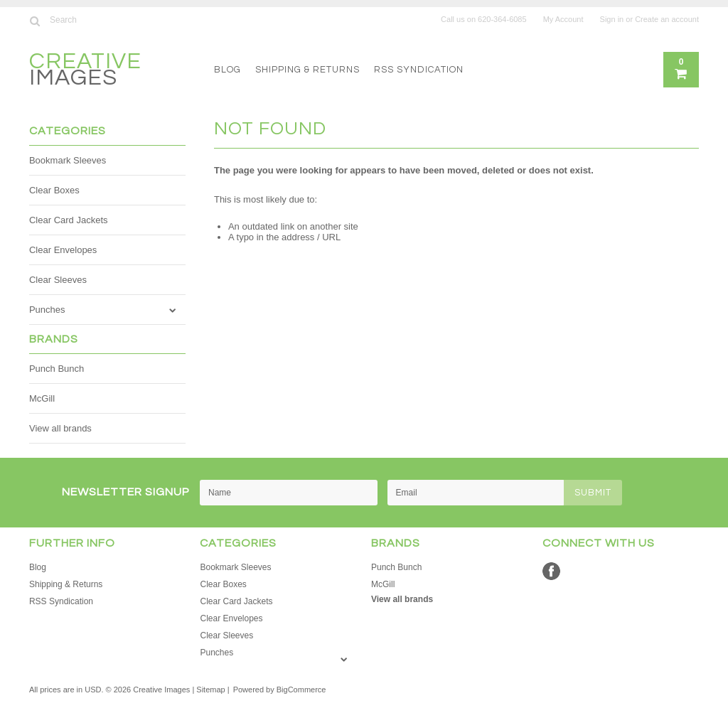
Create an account (667, 19)
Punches (47, 310)
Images (85, 71)
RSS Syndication (419, 70)
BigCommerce (301, 690)
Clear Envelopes (63, 250)
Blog (227, 70)
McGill (42, 398)
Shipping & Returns (307, 70)
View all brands (60, 428)
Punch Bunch (57, 369)
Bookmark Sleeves (68, 160)
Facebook (551, 571)
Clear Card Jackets (69, 220)
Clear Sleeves (58, 280)
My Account (563, 19)
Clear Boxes (54, 190)
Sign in (612, 19)
